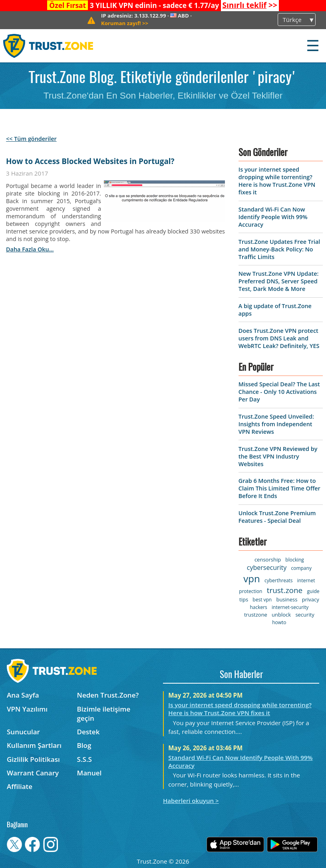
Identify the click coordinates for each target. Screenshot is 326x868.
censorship (268, 560)
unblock (281, 615)
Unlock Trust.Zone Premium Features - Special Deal (277, 517)
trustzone (256, 615)
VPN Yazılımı (27, 709)
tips (244, 599)
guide (313, 591)
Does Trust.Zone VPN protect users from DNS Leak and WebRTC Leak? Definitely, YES (279, 338)
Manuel (89, 773)
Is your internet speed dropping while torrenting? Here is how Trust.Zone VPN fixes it (277, 181)
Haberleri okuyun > (191, 801)
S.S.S (84, 759)
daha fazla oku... (30, 249)
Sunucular (23, 732)
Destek (88, 732)
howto (279, 622)
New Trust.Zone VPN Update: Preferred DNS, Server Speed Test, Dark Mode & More (279, 281)
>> (249, 5)
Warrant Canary (33, 773)
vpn (251, 578)
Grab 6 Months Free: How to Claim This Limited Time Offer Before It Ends (279, 488)
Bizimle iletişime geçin (104, 714)
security (305, 615)
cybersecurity (267, 567)
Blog (84, 745)
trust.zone (285, 590)
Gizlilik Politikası (33, 759)
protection (250, 591)
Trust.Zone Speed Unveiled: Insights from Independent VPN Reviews (276, 424)
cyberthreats (279, 580)
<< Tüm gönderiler (31, 139)
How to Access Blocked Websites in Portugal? (90, 161)
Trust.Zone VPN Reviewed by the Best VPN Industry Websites (278, 456)
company (301, 568)
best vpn (262, 600)
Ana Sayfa (23, 695)
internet (306, 580)
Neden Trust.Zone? (108, 695)
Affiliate (20, 786)
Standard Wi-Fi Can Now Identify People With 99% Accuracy (273, 217)
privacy (311, 599)
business (287, 599)
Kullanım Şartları (34, 745)
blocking (295, 560)
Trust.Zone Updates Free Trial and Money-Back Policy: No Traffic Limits (279, 249)
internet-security (290, 607)
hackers (258, 607)
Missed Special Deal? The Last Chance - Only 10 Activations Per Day (279, 392)
